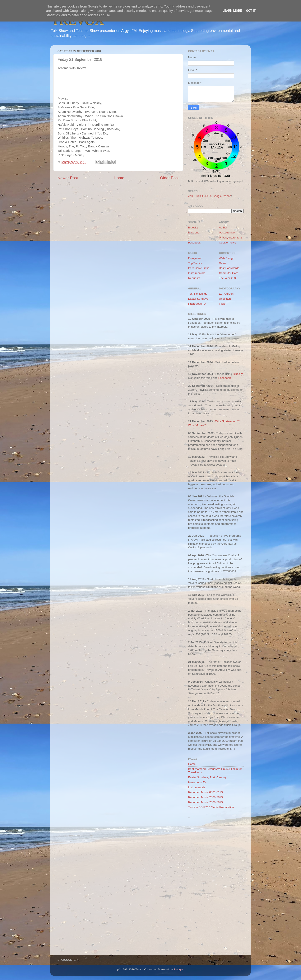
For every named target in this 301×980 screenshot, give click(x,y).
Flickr (222, 304)
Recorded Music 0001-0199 (205, 792)
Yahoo (227, 196)
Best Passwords (229, 268)
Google (217, 196)
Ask (191, 196)
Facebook (194, 243)
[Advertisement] (216, 888)
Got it (251, 11)
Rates (223, 263)
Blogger (178, 969)
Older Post (169, 178)
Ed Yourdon (226, 294)
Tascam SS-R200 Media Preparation (211, 807)
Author (223, 228)
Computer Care (229, 273)
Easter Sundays (198, 299)
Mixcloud (194, 233)
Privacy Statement (231, 238)
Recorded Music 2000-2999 (205, 797)
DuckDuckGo (203, 196)
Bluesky (193, 228)
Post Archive (227, 233)
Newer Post (68, 178)
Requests (194, 278)
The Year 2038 (228, 278)
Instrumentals (197, 273)
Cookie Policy (228, 243)
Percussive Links (199, 268)
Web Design (227, 258)
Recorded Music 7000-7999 (205, 802)
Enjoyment (195, 258)
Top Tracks (195, 263)
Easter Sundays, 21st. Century (207, 777)
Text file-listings (198, 294)
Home (119, 178)
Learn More (232, 11)
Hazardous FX (197, 304)
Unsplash (225, 299)
